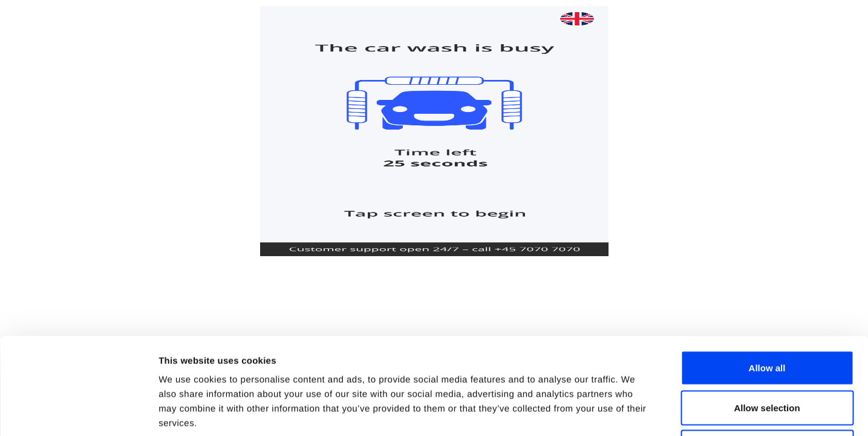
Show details (635, 412)
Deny (767, 356)
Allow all (767, 277)
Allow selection (767, 317)
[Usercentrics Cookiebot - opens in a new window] (78, 412)
